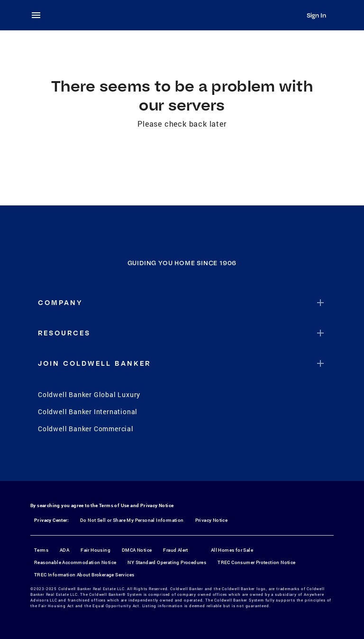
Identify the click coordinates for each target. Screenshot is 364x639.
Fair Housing (96, 550)
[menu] (39, 15)
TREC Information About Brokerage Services (84, 575)
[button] (182, 303)
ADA (64, 550)
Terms (41, 550)
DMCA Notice (137, 550)
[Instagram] (170, 461)
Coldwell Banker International (88, 412)
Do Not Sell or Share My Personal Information (132, 520)
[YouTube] (194, 461)
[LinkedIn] (219, 461)
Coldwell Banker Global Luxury (89, 394)
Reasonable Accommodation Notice (75, 562)
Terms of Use (114, 505)
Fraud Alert (175, 550)
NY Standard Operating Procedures (167, 562)
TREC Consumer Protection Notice (256, 562)
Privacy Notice (157, 505)
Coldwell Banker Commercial (86, 429)
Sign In (316, 15)
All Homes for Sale (232, 550)
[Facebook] (145, 461)
